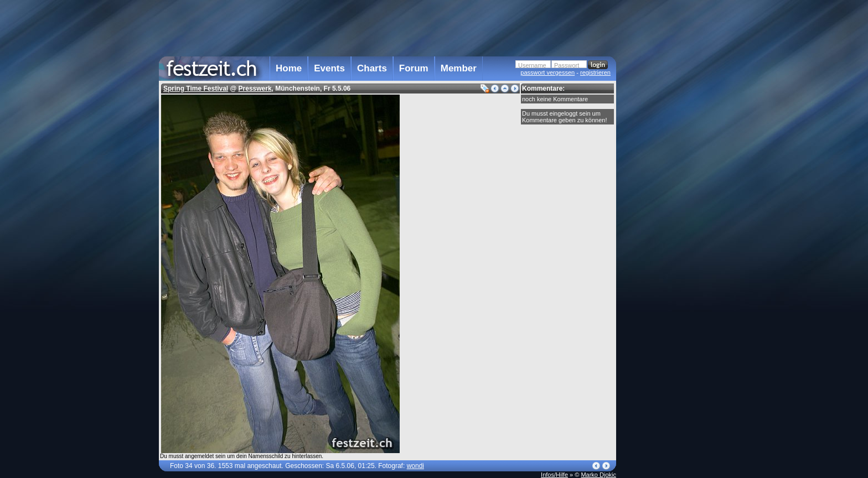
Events (329, 68)
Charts (372, 68)
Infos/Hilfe (554, 475)
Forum (414, 68)
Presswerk (255, 89)
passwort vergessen (547, 72)
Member (459, 68)
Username (532, 65)
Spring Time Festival (196, 89)
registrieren (595, 72)
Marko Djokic (598, 475)
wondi (415, 466)
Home (289, 68)
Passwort (567, 65)
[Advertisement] (665, 223)
